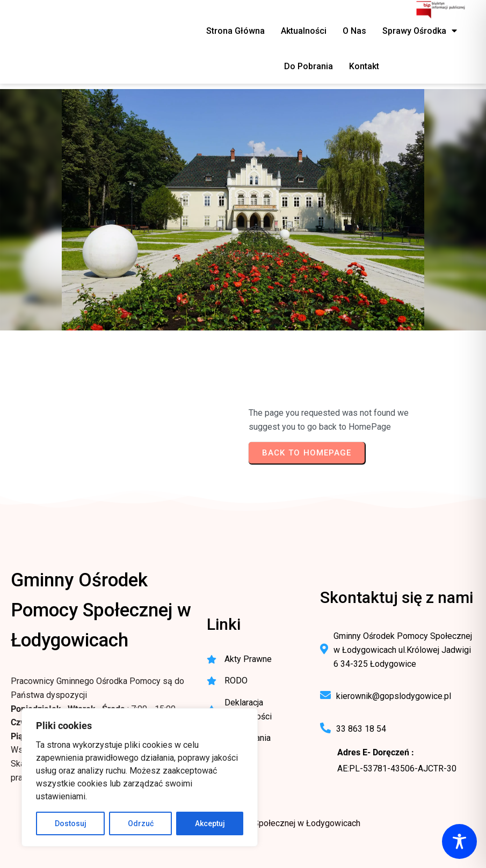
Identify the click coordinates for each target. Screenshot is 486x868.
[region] (140, 777)
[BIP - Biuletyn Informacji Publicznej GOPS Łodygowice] (441, 11)
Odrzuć (141, 823)
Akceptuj (210, 823)
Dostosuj (71, 823)
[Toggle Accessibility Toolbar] (459, 841)
